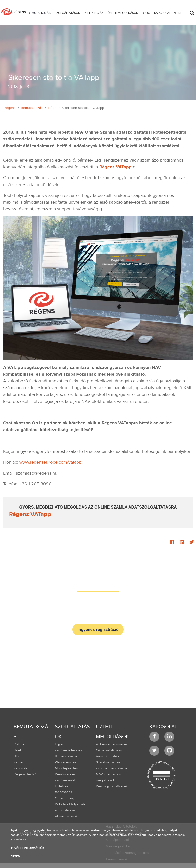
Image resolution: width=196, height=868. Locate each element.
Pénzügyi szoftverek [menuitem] (112, 786)
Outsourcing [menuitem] (64, 798)
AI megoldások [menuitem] (66, 816)
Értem (15, 856)
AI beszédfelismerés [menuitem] (112, 744)
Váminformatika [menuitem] (108, 756)
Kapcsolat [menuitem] (21, 768)
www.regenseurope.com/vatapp (50, 462)
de (180, 13)
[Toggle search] (192, 12)
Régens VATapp (115, 167)
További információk (28, 848)
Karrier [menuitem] (19, 762)
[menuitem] (39, 14)
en (174, 13)
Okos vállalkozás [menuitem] (109, 750)
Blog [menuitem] (17, 756)
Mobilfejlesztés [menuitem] (66, 768)
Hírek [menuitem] (18, 750)
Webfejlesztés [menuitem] (66, 762)
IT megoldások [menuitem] (66, 756)
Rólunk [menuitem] (19, 744)
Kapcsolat (163, 726)
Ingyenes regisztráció (98, 629)
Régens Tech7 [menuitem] (25, 774)
